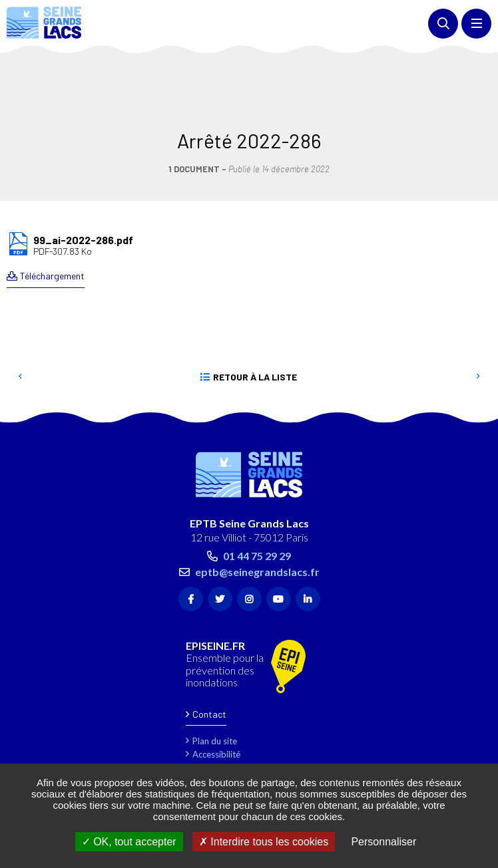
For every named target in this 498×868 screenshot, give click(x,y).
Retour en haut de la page (468, 357)
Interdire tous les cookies (264, 842)
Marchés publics (224, 734)
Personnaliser (383, 842)
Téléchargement (52, 216)
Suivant (478, 317)
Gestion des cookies (232, 748)
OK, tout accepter (129, 842)
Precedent (20, 317)
